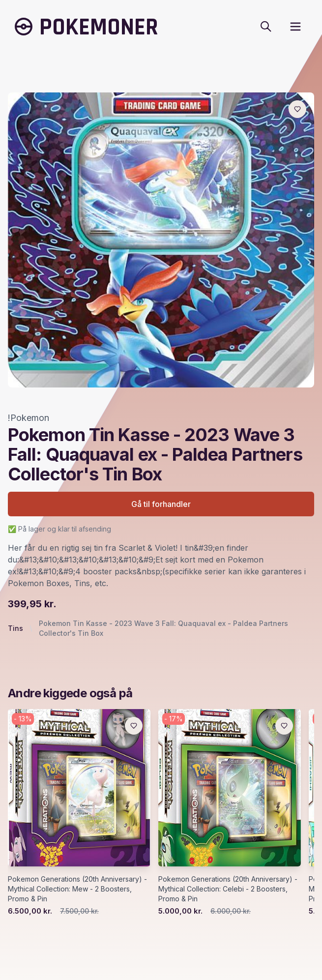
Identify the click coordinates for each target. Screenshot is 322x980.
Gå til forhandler (161, 504)
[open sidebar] (295, 27)
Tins (15, 628)
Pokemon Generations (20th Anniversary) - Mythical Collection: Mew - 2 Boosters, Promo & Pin (77, 889)
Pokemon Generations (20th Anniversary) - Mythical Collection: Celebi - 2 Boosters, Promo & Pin (228, 889)
